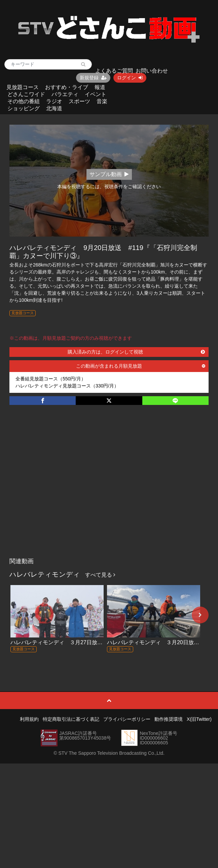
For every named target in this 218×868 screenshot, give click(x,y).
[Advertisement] (65, 488)
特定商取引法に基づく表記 (71, 719)
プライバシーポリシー (127, 719)
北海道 (54, 108)
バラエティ (65, 94)
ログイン (130, 78)
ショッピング (24, 108)
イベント (96, 94)
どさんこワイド (26, 94)
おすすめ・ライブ (67, 87)
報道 (100, 87)
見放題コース (23, 87)
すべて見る (100, 575)
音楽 (102, 101)
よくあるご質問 (114, 71)
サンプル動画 (109, 174)
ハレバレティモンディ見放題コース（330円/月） (67, 386)
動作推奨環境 (169, 719)
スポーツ (79, 101)
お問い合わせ (152, 71)
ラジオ (54, 101)
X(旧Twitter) (199, 719)
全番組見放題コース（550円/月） (51, 379)
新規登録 (93, 78)
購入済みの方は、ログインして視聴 (136, 352)
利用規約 (29, 719)
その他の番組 (24, 101)
